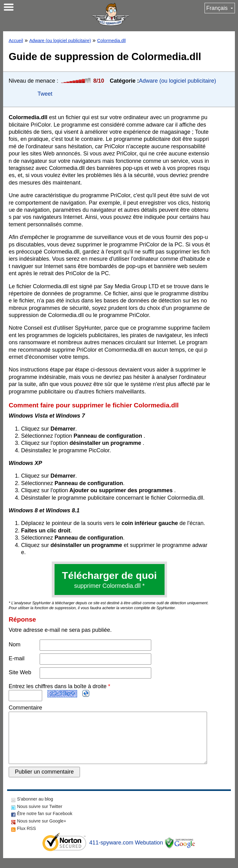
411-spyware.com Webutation (126, 853)
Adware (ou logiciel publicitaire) (60, 41)
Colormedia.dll (112, 41)
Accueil (16, 41)
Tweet (45, 94)
